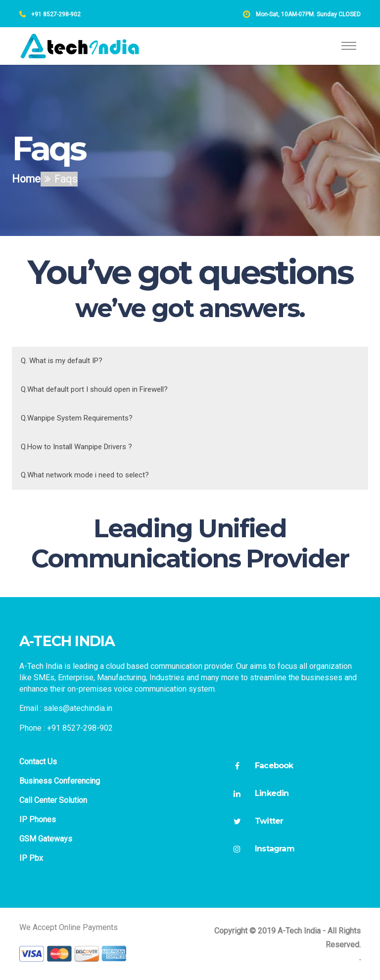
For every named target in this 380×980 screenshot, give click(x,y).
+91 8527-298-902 (55, 14)
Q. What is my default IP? (62, 361)
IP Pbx (31, 858)
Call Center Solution (53, 800)
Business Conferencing (60, 781)
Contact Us (38, 762)
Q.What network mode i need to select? (85, 475)
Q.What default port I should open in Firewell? (94, 389)
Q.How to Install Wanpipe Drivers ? (76, 447)
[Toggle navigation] (349, 46)
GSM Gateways (46, 839)
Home (26, 179)
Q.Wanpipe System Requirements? (77, 418)
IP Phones (38, 819)
